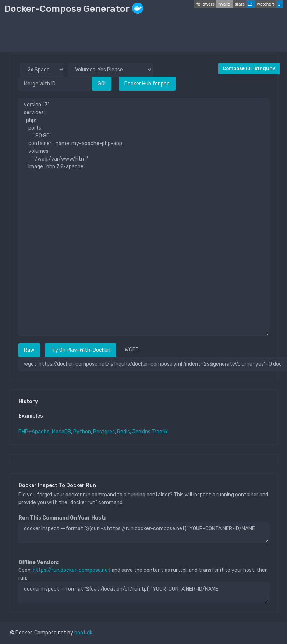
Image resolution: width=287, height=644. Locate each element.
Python (82, 432)
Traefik (160, 432)
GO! (102, 84)
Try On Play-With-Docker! (80, 350)
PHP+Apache (34, 432)
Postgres (104, 432)
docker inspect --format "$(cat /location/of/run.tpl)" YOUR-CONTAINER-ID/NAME (143, 592)
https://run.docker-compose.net (72, 570)
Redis (123, 432)
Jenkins (141, 432)
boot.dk (83, 633)
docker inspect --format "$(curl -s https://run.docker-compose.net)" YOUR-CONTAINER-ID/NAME (143, 532)
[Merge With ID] (55, 83)
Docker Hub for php (147, 84)
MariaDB (61, 432)
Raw (29, 350)
